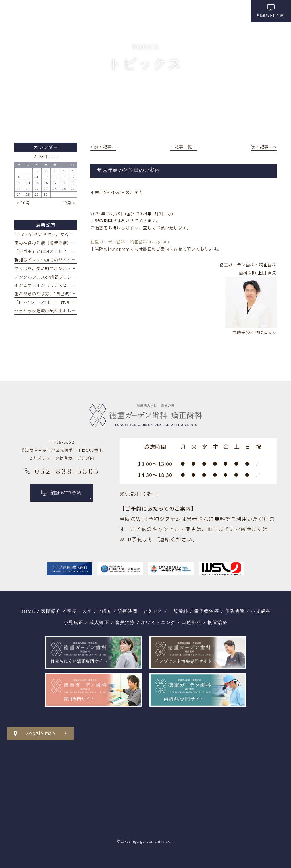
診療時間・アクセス (140, 611)
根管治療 (217, 622)
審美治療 (125, 622)
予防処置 (235, 611)
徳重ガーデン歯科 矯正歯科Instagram (130, 242)
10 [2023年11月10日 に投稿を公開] (55, 177)
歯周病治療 (207, 611)
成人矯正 (99, 622)
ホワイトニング (158, 622)
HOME (28, 611)
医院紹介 (51, 611)
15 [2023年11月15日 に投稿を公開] (37, 183)
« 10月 (23, 203)
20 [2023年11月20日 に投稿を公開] (19, 189)
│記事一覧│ (183, 147)
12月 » (68, 203)
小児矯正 (74, 622)
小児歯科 (261, 611)
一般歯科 (178, 611)
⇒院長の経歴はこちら (255, 332)
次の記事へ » (264, 147)
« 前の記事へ (103, 147)
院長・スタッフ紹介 (89, 611)
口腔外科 (192, 622)
